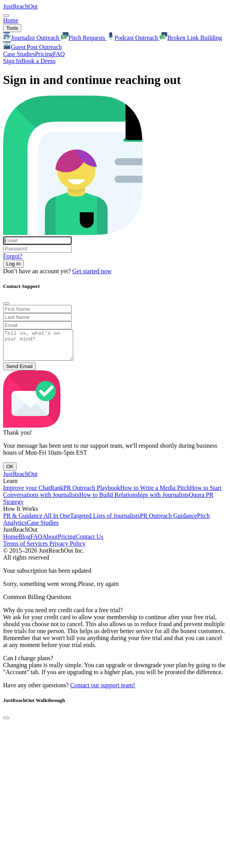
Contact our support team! (103, 691)
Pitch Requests (84, 38)
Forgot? (13, 256)
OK (10, 472)
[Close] (6, 303)
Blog (24, 542)
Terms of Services (26, 549)
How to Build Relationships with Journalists (134, 501)
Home (11, 20)
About (50, 542)
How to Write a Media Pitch (155, 494)
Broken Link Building (191, 38)
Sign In (12, 61)
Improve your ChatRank (33, 494)
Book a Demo (39, 61)
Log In (13, 264)
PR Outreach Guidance (168, 521)
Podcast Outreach (133, 38)
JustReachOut (20, 6)
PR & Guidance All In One (37, 521)
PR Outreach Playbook (92, 494)
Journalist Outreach (32, 38)
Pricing (44, 54)
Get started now (92, 271)
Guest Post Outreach (33, 47)
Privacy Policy (67, 549)
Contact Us (89, 542)
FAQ (59, 54)
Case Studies (19, 54)
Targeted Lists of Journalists (105, 521)
